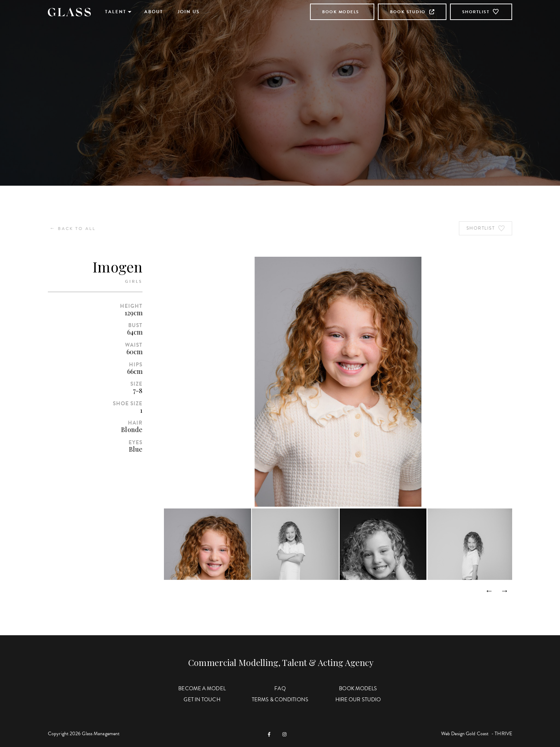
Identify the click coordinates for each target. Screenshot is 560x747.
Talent (116, 12)
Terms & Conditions (280, 700)
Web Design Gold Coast (465, 734)
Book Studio (412, 12)
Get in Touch (202, 700)
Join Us (189, 12)
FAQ (280, 688)
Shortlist (481, 12)
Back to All (73, 228)
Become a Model (202, 688)
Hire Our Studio (358, 700)
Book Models (341, 12)
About (154, 12)
